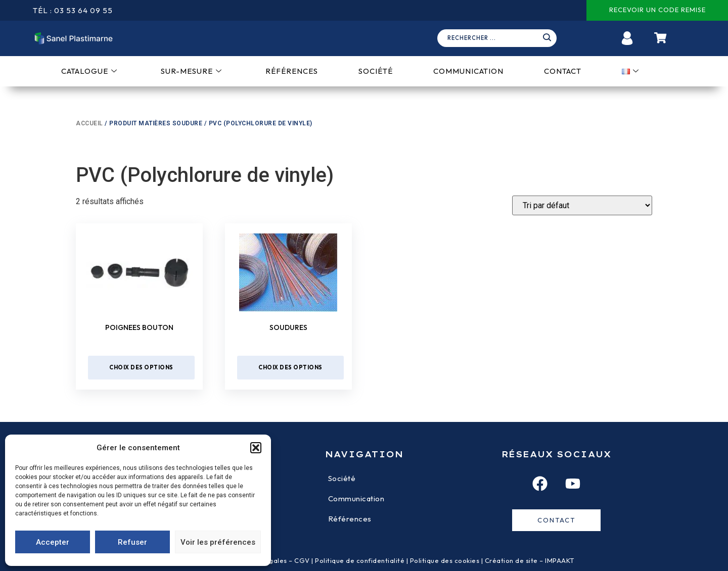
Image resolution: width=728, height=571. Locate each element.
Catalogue (89, 71)
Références (292, 71)
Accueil (89, 123)
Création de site (511, 560)
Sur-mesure (191, 71)
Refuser (132, 542)
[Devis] (582, 205)
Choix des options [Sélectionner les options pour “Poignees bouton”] (141, 367)
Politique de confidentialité (360, 560)
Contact (563, 71)
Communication (468, 71)
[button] (256, 448)
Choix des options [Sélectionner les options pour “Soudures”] (290, 367)
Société (376, 71)
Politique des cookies (445, 560)
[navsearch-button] (500, 38)
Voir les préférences (218, 542)
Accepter (53, 542)
